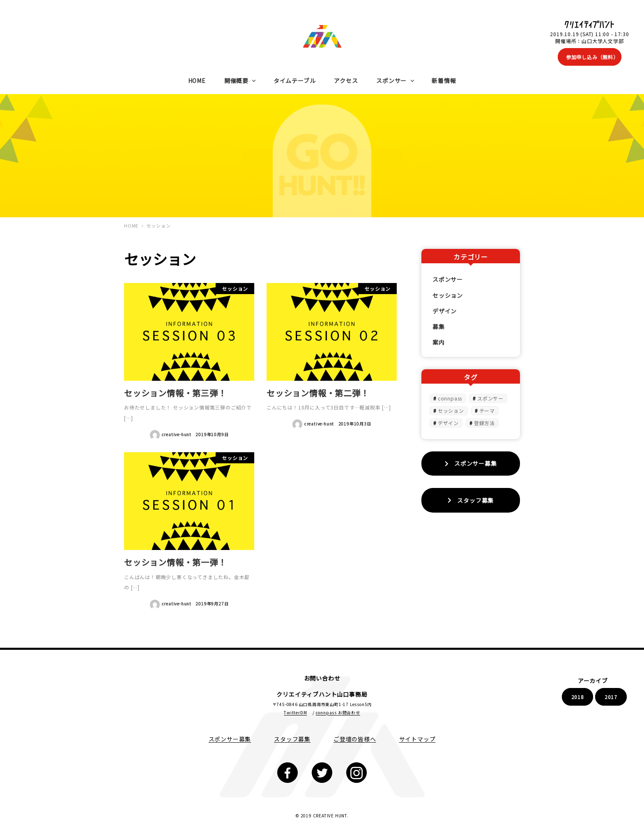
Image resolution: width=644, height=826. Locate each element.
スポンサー (448, 279)
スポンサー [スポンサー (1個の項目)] (490, 398)
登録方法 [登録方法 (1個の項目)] (484, 423)
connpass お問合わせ (338, 712)
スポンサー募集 (230, 739)
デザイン (445, 311)
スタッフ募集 (292, 739)
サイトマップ (417, 739)
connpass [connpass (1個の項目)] (450, 398)
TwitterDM (295, 712)
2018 (578, 697)
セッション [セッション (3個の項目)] (451, 411)
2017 (611, 697)
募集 (439, 327)
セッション (448, 295)
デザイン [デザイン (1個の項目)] (448, 423)
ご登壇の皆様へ (355, 739)
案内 (439, 342)
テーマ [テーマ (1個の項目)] (487, 411)
